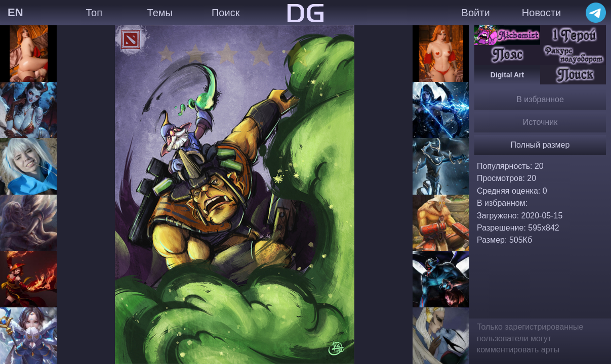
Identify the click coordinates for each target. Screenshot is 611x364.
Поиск (226, 13)
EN (15, 12)
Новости (541, 13)
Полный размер (540, 145)
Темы (160, 13)
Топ (94, 13)
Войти (476, 13)
